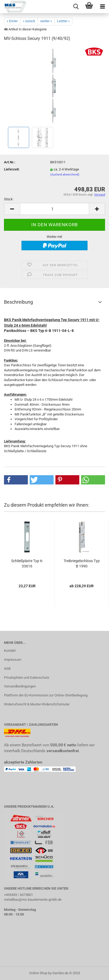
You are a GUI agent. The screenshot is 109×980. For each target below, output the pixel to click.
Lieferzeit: (12, 169)
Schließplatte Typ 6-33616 (27, 563)
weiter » (46, 21)
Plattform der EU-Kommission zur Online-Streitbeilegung (46, 695)
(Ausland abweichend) (65, 175)
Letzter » (63, 21)
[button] (16, 480)
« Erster (12, 21)
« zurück (29, 21)
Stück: (9, 199)
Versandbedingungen (20, 686)
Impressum (13, 660)
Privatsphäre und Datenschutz (27, 678)
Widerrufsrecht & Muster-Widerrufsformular (37, 704)
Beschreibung (18, 302)
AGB (7, 669)
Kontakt (10, 651)
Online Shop (38, 973)
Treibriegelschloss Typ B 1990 (82, 563)
